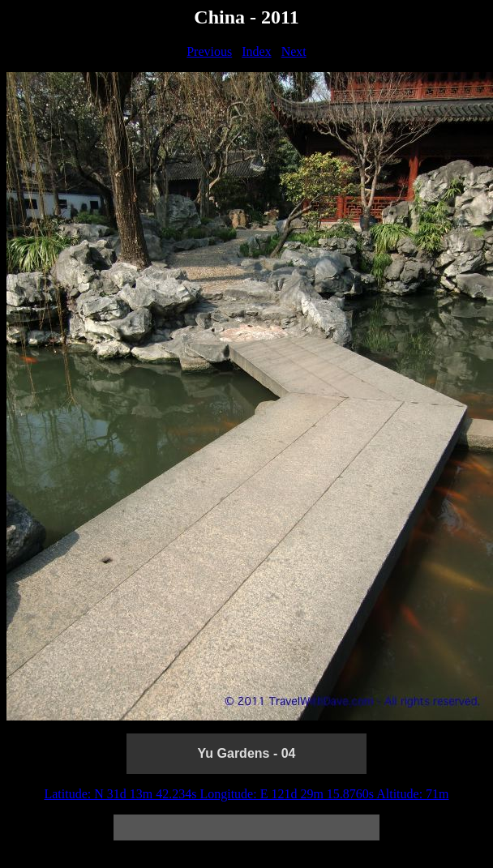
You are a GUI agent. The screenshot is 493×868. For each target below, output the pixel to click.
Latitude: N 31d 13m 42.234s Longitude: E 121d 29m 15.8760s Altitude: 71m (246, 794)
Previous (209, 51)
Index (256, 51)
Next (294, 51)
